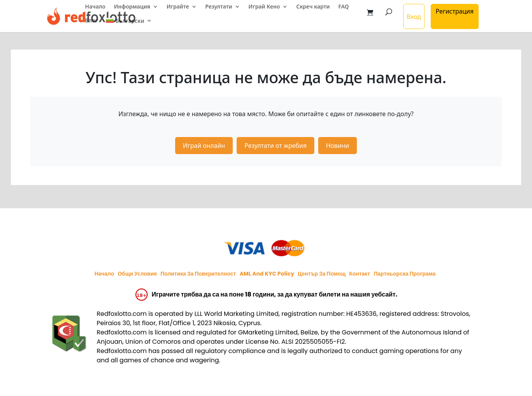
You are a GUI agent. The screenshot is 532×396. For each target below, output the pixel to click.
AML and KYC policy (267, 274)
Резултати (219, 7)
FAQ (344, 7)
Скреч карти (313, 7)
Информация (132, 7)
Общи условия (137, 274)
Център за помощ (322, 274)
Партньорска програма (404, 274)
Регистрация (455, 11)
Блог (91, 21)
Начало (95, 7)
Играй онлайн (204, 146)
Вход (414, 17)
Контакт (360, 274)
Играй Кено (264, 7)
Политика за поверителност (198, 274)
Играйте (178, 7)
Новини (338, 146)
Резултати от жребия (275, 146)
